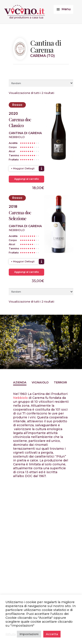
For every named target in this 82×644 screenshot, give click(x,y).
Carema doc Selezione (20, 215)
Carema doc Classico (20, 122)
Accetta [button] (52, 634)
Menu (66, 9)
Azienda (20, 382)
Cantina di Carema (25, 133)
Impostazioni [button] (29, 634)
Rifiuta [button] (11, 634)
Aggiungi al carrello (27, 179)
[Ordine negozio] (41, 83)
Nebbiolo (20, 398)
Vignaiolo (40, 382)
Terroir (60, 382)
